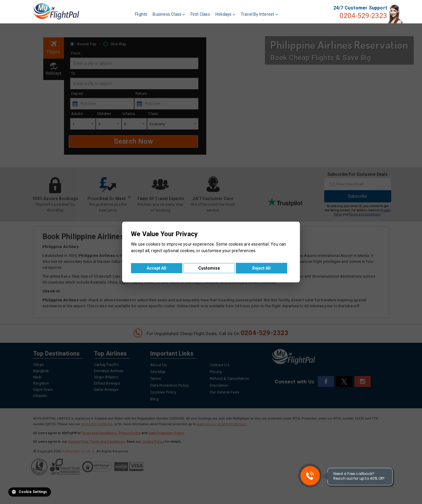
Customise (209, 268)
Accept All (156, 268)
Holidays (225, 14)
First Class (200, 14)
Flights (141, 14)
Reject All (261, 268)
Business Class (169, 14)
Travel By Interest (259, 14)
